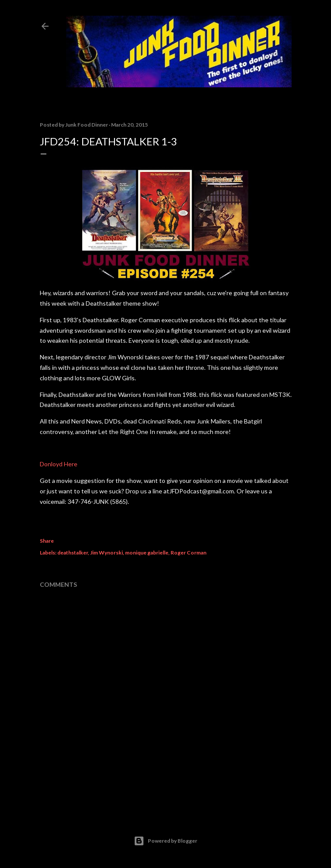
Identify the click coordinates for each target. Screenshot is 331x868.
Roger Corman (188, 553)
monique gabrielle (147, 553)
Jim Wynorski (106, 553)
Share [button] (47, 541)
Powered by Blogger (165, 841)
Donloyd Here (59, 464)
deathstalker (73, 553)
